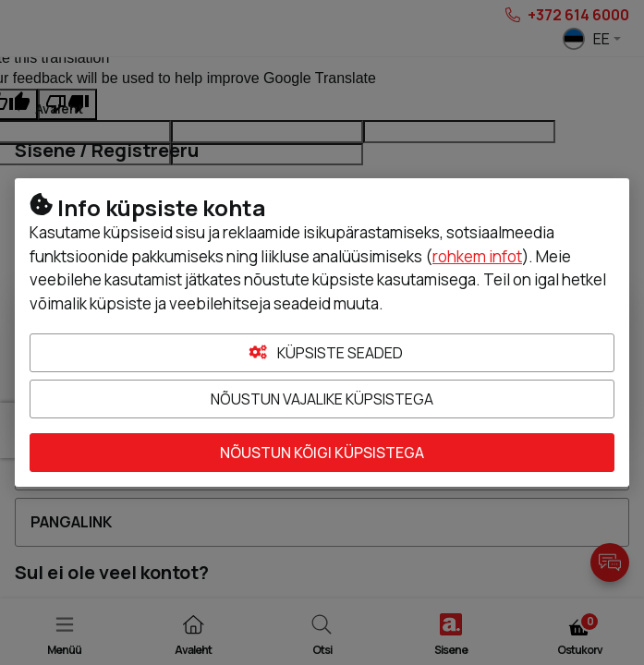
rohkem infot (477, 256)
